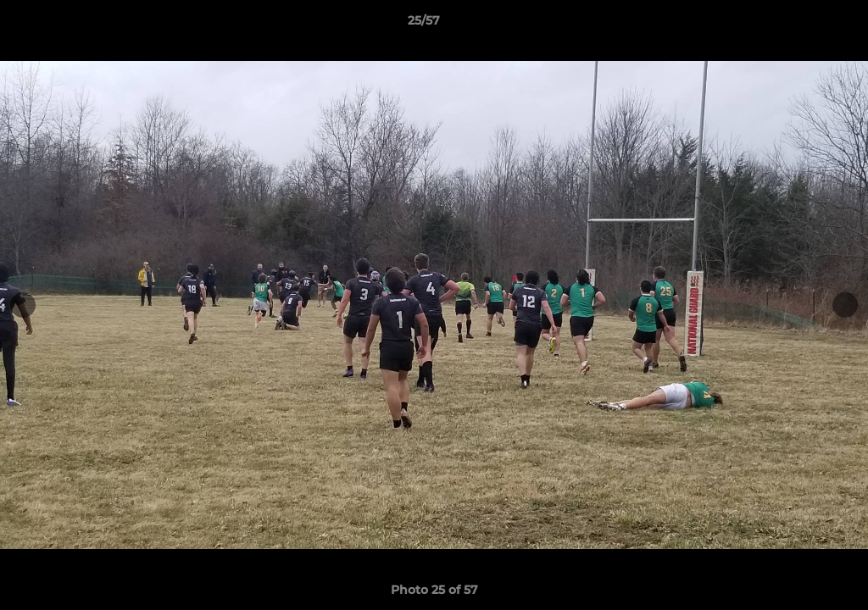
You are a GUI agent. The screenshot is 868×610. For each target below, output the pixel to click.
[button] (797, 25)
